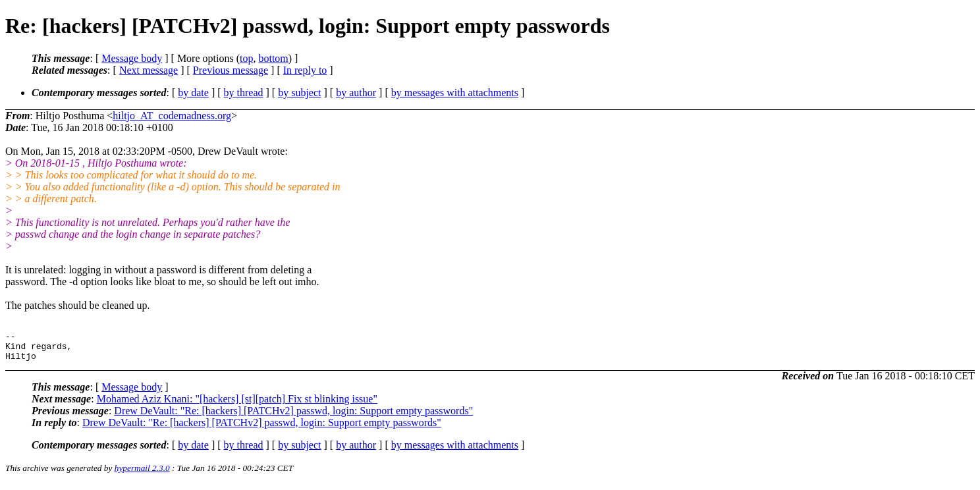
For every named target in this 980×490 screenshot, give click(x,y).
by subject (299, 93)
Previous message (231, 70)
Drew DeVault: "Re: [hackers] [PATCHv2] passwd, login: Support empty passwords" (293, 417)
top (246, 58)
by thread (244, 93)
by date (193, 93)
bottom (273, 58)
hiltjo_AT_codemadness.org (172, 116)
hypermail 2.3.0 (142, 474)
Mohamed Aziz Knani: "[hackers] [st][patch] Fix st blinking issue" (237, 405)
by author (356, 93)
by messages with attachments (455, 93)
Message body (132, 58)
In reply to (305, 70)
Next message (149, 70)
